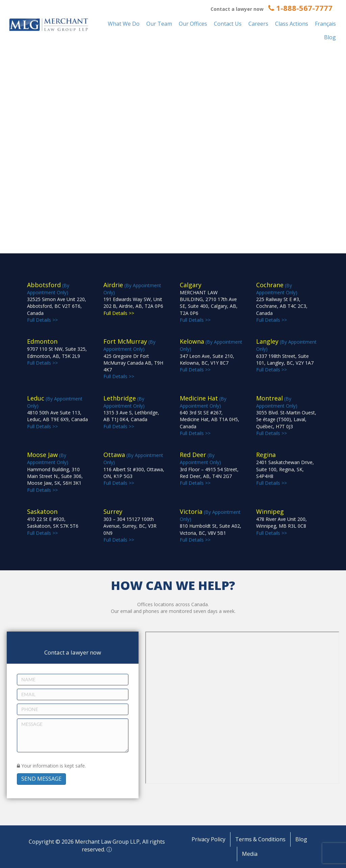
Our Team (159, 24)
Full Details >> (285, 469)
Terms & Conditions (260, 839)
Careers (258, 24)
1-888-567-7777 (300, 8)
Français (325, 24)
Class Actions (292, 24)
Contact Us (228, 24)
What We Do (124, 24)
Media (250, 854)
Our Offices (193, 24)
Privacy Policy (208, 839)
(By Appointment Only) (133, 299)
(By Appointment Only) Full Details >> (133, 359)
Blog (330, 37)
